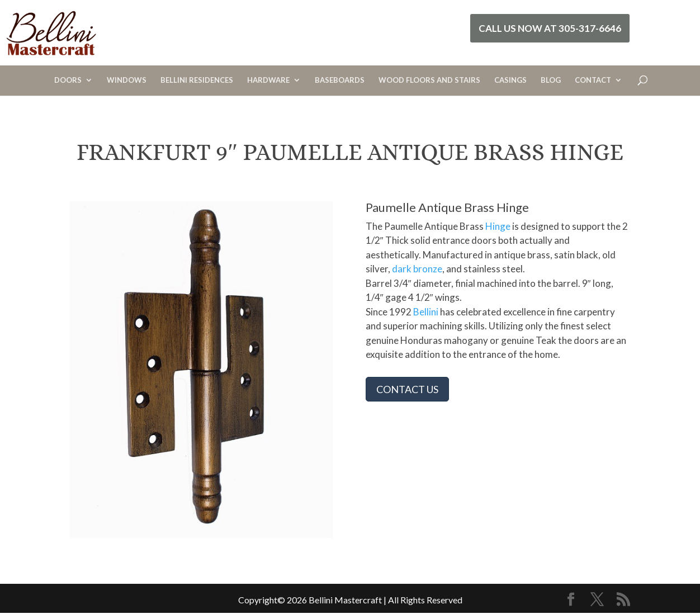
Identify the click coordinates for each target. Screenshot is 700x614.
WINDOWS (127, 80)
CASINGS (510, 80)
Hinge (498, 226)
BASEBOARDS (340, 80)
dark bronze (417, 269)
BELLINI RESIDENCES (197, 80)
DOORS (68, 80)
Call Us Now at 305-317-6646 (550, 28)
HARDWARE (268, 80)
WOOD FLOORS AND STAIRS (429, 80)
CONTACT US (407, 389)
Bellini (426, 312)
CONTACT (593, 80)
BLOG (551, 80)
